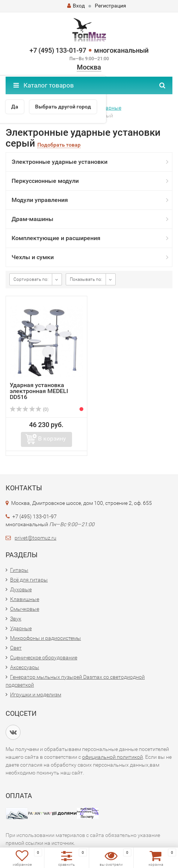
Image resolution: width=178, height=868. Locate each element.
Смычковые (25, 609)
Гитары (19, 570)
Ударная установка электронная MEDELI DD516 (39, 391)
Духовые (21, 589)
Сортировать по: (31, 279)
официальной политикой (113, 757)
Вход (76, 6)
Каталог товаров (44, 85)
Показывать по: (86, 279)
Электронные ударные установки (60, 162)
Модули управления (40, 200)
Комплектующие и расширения (56, 238)
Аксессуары (25, 667)
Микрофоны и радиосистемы (46, 638)
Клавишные (25, 599)
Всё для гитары (29, 580)
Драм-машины (32, 219)
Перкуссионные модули (45, 181)
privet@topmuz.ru (35, 538)
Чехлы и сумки (33, 257)
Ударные (21, 628)
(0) (29, 410)
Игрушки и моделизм (36, 694)
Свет (16, 648)
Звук (16, 619)
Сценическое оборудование (44, 657)
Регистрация (110, 6)
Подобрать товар (59, 145)
